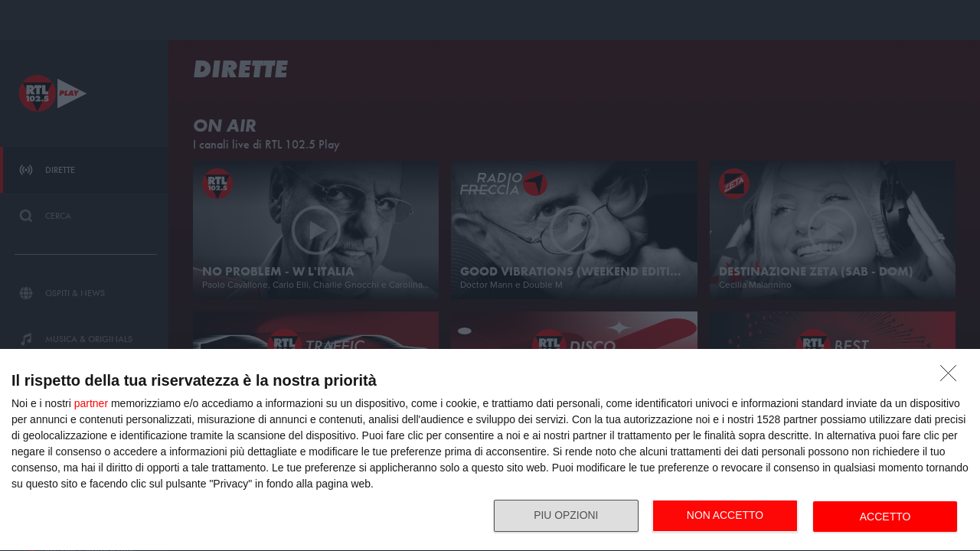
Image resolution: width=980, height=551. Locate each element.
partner (91, 403)
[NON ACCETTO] (952, 377)
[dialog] (490, 450)
